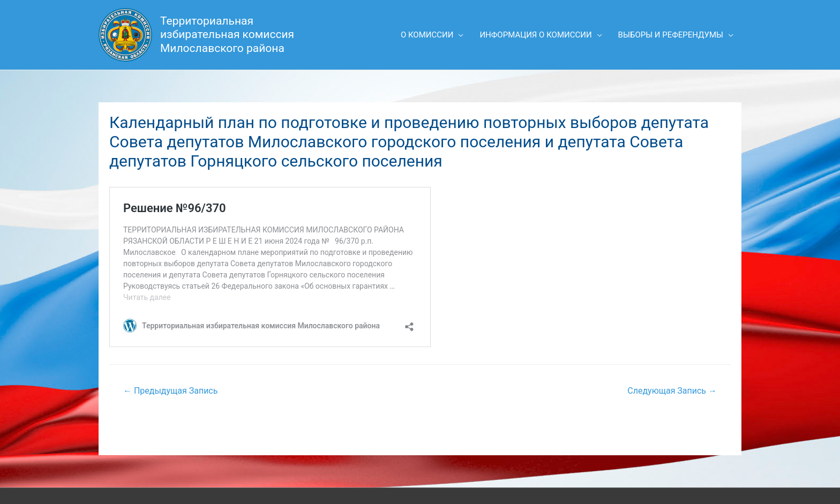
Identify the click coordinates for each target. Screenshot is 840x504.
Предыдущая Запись (170, 391)
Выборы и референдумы (671, 35)
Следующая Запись (672, 391)
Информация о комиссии (535, 35)
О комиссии (427, 35)
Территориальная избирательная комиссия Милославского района (227, 34)
